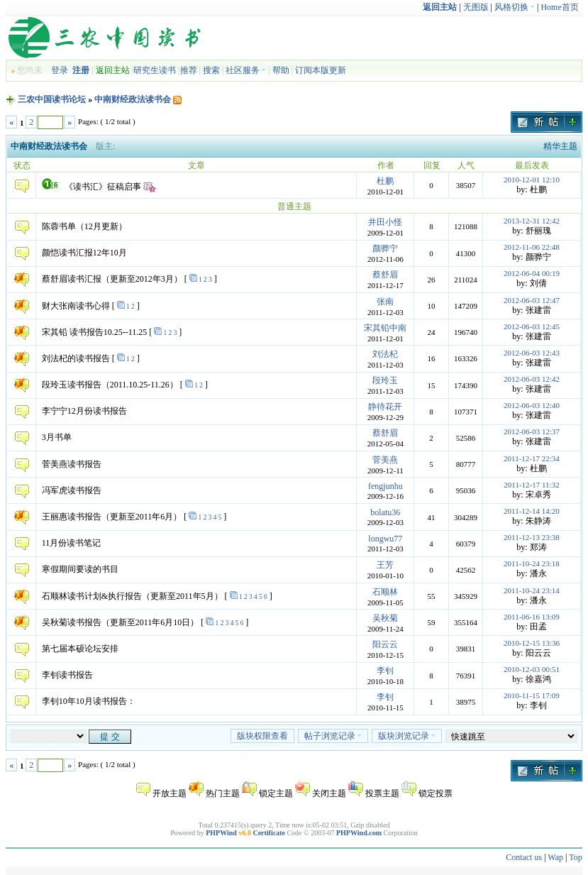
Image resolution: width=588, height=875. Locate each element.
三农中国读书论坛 (52, 99)
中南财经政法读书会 (133, 99)
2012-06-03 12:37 (532, 431)
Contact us (524, 857)
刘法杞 (385, 354)
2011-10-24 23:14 (532, 590)
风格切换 (515, 7)
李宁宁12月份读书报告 (84, 411)
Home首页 (559, 7)
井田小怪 (385, 222)
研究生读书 (155, 70)
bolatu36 (385, 512)
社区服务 (246, 70)
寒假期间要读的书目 (80, 569)
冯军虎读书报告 (72, 490)
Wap (555, 857)
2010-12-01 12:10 (532, 180)
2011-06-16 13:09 (532, 617)
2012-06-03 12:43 (532, 353)
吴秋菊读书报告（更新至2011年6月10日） (121, 622)
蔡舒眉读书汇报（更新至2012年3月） (112, 279)
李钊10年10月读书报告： (89, 701)
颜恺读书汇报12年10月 (84, 253)
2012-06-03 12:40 (532, 405)
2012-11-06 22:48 (532, 247)
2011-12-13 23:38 (532, 537)
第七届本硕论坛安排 (80, 649)
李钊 (385, 671)
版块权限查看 (262, 736)
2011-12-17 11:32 (531, 485)
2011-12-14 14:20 (532, 511)
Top (576, 857)
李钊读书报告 (67, 675)
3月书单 (57, 437)
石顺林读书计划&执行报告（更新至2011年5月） (132, 596)
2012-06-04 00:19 (532, 273)
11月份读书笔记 (72, 543)
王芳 (385, 565)
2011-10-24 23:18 (532, 563)
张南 (385, 302)
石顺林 (385, 592)
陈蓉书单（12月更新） (84, 226)
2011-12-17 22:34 (532, 458)
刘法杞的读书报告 (76, 358)
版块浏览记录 (407, 736)
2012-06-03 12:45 (532, 326)
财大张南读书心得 (76, 306)
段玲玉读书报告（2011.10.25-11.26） (110, 385)
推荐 (189, 70)
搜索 (211, 70)
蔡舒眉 (385, 275)
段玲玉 (385, 380)
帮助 (281, 70)
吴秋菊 (385, 618)
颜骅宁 (385, 248)
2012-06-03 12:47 (532, 300)
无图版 (476, 7)
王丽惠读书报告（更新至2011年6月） (112, 517)
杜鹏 (385, 181)
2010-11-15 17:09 (532, 695)
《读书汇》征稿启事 (103, 187)
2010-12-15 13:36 (532, 643)
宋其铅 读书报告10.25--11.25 (95, 332)
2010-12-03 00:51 (532, 669)
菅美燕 (385, 460)
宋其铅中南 (385, 328)
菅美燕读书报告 (72, 464)
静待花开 (385, 407)
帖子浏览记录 (333, 736)
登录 (60, 70)
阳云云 (385, 644)
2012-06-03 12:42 (532, 379)
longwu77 (385, 539)
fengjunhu (385, 486)
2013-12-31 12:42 (532, 221)
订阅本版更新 (321, 70)
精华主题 (560, 146)
